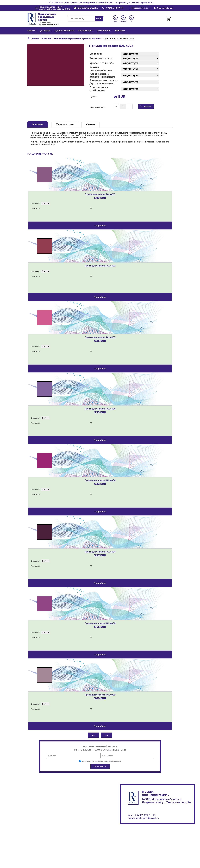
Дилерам (46, 31)
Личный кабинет (165, 8)
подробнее (100, 226)
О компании (104, 31)
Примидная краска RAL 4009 (100, 695)
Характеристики (65, 124)
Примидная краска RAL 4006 (100, 480)
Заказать (146, 106)
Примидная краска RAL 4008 (100, 623)
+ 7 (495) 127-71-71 (114, 8)
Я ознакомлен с (100, 761)
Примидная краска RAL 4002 (100, 266)
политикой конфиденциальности (108, 761)
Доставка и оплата (65, 31)
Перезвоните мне (139, 8)
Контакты (120, 31)
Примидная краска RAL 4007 (100, 552)
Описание (37, 124)
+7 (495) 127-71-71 (144, 815)
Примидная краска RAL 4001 (100, 194)
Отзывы (90, 124)
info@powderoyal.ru (88, 8)
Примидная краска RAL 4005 (100, 409)
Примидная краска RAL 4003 (100, 337)
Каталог (32, 31)
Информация (86, 31)
